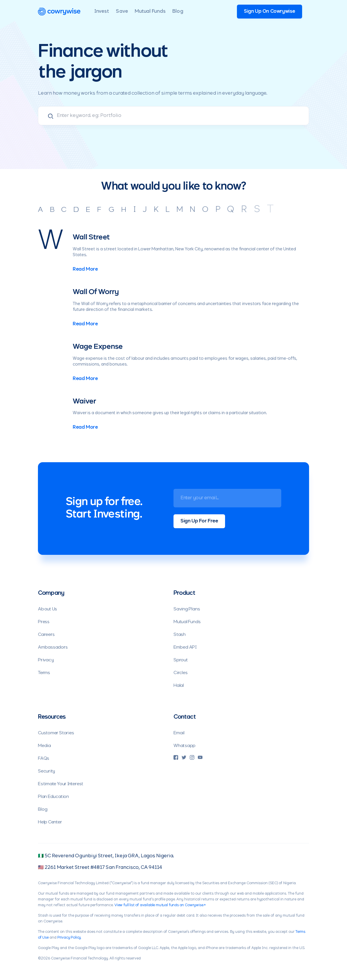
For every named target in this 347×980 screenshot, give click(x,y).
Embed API (185, 647)
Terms (44, 673)
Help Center (50, 822)
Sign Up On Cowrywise (270, 12)
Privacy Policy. (69, 938)
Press (44, 622)
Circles (180, 673)
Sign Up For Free (199, 521)
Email (179, 733)
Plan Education (53, 797)
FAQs (44, 758)
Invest (102, 12)
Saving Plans (187, 609)
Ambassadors (53, 647)
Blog (178, 12)
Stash (180, 635)
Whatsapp (185, 746)
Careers (46, 635)
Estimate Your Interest (61, 784)
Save (122, 12)
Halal (179, 686)
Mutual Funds (150, 12)
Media (44, 746)
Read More (85, 269)
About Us (48, 609)
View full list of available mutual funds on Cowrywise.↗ (160, 905)
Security (46, 771)
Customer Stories (56, 733)
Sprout (181, 660)
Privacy (46, 660)
